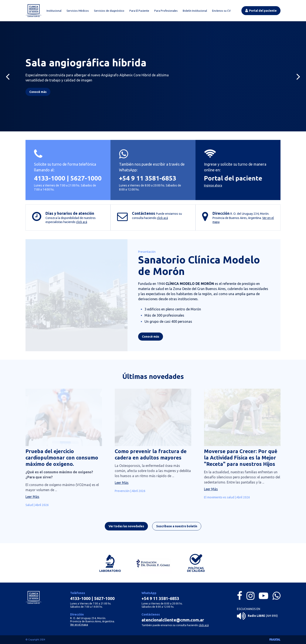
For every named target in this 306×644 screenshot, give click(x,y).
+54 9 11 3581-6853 (148, 178)
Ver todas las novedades (126, 528)
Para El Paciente (139, 11)
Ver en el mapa (79, 625)
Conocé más (151, 338)
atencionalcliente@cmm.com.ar (173, 620)
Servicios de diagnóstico (109, 11)
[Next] (298, 76)
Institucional (54, 11)
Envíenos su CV (221, 11)
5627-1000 (86, 178)
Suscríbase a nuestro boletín (177, 528)
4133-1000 (50, 178)
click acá (82, 222)
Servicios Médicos (78, 11)
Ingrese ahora (213, 185)
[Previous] (8, 76)
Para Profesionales (166, 11)
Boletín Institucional (195, 11)
